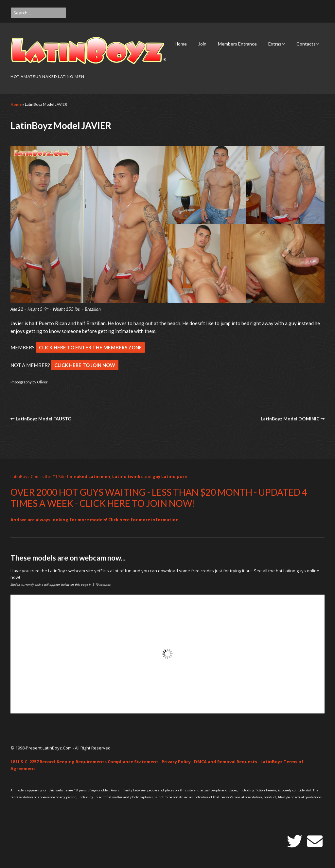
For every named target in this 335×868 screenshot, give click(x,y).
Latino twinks (127, 476)
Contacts (306, 44)
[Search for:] (38, 13)
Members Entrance (237, 44)
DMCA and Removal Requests (226, 762)
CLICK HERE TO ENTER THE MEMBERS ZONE (90, 347)
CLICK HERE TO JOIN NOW (85, 365)
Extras (275, 44)
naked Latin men (92, 476)
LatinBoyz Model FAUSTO (44, 419)
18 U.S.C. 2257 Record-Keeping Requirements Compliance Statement (84, 762)
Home (181, 44)
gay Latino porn (170, 476)
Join (202, 44)
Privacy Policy (176, 762)
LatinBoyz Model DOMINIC (290, 419)
